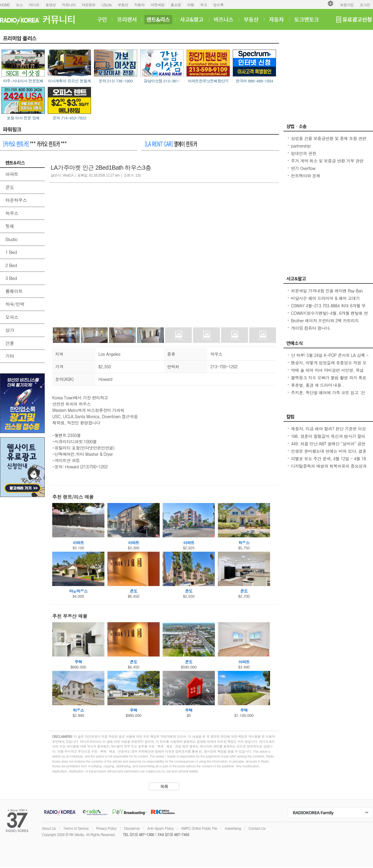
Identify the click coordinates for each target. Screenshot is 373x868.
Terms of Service (76, 828)
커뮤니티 (69, 5)
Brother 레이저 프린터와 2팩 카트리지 (325, 320)
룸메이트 (14, 291)
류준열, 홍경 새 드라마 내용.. (317, 385)
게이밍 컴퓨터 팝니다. (311, 328)
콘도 (10, 187)
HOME (5, 5)
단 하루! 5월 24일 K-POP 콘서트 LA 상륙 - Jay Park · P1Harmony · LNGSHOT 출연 (330, 358)
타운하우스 (16, 200)
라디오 (34, 5)
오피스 (12, 317)
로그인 (365, 5)
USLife (107, 5)
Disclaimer (132, 828)
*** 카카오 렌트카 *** (35, 144)
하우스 (12, 213)
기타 (10, 356)
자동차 (139, 5)
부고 (204, 5)
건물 (10, 343)
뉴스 (20, 5)
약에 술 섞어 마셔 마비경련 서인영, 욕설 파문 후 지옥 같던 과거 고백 (327, 373)
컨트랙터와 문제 (306, 176)
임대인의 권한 (303, 153)
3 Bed (11, 278)
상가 (10, 330)
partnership (301, 146)
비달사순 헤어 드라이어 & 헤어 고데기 (325, 298)
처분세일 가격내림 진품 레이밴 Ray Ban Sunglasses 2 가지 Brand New (327, 294)
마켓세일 (158, 5)
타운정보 (89, 5)
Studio (11, 239)
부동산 (123, 5)
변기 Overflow (303, 168)
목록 (164, 786)
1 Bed (11, 252)
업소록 (218, 5)
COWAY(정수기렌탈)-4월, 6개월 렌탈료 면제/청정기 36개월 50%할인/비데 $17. (329, 316)
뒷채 (10, 226)
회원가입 (347, 5)
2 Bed (11, 265)
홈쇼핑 (176, 5)
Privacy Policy (106, 828)
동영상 (51, 5)
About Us (49, 828)
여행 (191, 5)
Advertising (233, 828)
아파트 (12, 174)
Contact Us (257, 828)
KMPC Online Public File (199, 828)
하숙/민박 (15, 304)
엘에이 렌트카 (171, 144)
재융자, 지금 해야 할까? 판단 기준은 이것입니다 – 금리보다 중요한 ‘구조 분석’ (328, 432)
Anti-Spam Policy (160, 828)
